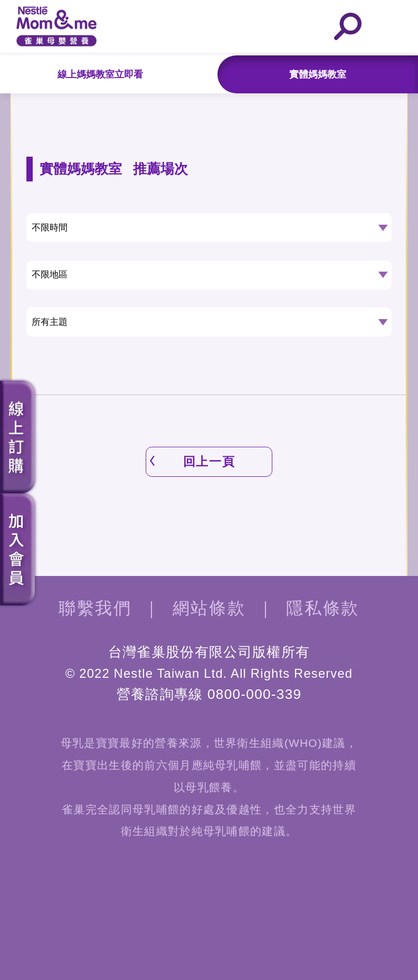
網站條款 (209, 608)
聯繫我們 (95, 608)
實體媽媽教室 (318, 74)
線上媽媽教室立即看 (100, 74)
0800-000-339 (254, 694)
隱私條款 (322, 608)
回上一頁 (209, 462)
